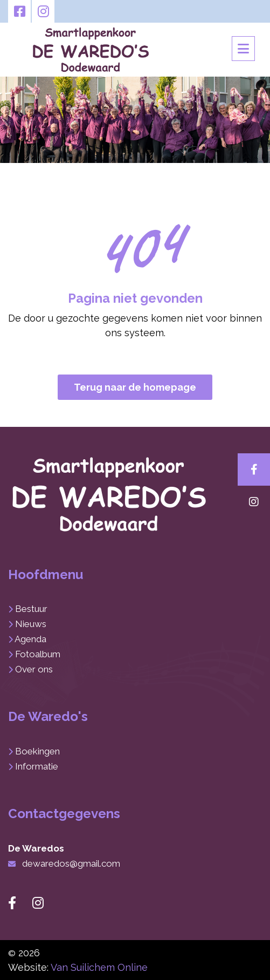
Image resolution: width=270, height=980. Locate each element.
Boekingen (37, 751)
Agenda (30, 639)
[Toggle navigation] (243, 49)
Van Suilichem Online (99, 967)
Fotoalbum (38, 654)
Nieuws (31, 624)
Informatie (37, 766)
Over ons (34, 669)
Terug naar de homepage (135, 387)
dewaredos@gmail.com (71, 863)
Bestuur (31, 609)
